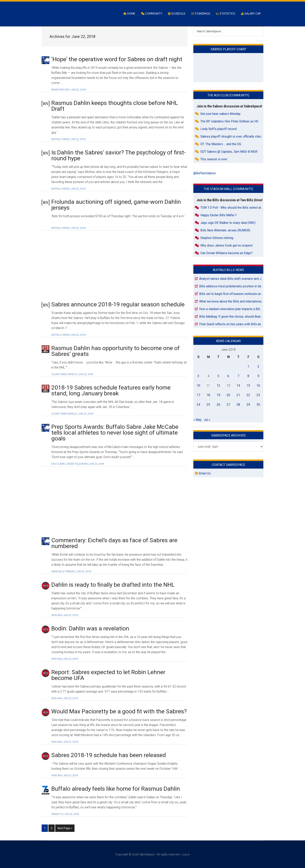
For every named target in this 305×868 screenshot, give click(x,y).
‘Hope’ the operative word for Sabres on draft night (117, 59)
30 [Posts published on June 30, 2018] (258, 405)
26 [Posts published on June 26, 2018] (218, 405)
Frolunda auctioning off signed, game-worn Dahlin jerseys (116, 205)
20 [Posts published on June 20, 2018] (228, 395)
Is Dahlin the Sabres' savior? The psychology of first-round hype (119, 156)
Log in (186, 854)
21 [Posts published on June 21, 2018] (238, 395)
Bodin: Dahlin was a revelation (90, 629)
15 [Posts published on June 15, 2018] (248, 386)
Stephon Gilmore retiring (217, 238)
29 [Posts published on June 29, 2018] (248, 405)
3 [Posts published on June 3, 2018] (198, 376)
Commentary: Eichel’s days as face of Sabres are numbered (114, 543)
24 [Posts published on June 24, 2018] (198, 405)
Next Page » (65, 828)
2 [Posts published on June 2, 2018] (258, 367)
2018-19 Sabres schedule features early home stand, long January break (111, 391)
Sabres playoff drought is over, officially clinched (233, 137)
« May (197, 420)
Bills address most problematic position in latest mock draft (240, 286)
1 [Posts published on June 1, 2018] (248, 367)
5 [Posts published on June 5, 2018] (218, 376)
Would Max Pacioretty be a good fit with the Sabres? (119, 712)
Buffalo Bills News (228, 270)
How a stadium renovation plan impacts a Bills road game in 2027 (243, 309)
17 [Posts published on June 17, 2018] (198, 395)
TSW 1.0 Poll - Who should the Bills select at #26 (234, 208)
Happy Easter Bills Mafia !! (218, 215)
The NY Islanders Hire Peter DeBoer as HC (229, 122)
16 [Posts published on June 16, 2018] (258, 386)
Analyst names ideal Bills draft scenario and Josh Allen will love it (244, 279)
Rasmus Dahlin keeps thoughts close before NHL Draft (115, 106)
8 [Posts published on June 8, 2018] (248, 376)
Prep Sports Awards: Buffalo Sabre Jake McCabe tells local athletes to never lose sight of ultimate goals (115, 433)
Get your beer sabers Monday (220, 114)
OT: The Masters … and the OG (221, 144)
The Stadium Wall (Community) (228, 189)
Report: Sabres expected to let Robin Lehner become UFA (108, 675)
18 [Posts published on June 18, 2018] (208, 395)
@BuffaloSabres (205, 174)
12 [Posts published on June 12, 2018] (218, 386)
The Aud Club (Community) (228, 96)
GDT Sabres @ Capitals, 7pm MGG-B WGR (229, 152)
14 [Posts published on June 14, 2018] (238, 386)
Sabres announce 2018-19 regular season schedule (118, 305)
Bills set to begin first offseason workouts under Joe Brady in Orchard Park (250, 294)
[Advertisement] (115, 266)
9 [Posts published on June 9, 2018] (258, 376)
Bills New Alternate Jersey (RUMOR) (225, 231)
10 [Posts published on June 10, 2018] (198, 386)
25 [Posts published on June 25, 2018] (208, 405)
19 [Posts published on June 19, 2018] (218, 395)
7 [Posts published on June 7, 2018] (238, 376)
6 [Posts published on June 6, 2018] (228, 376)
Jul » (207, 420)
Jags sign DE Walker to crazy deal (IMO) (228, 223)
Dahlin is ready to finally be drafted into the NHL (113, 585)
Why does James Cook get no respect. (227, 246)
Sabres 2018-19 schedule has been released (109, 755)
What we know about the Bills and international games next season (244, 302)
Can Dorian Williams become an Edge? (226, 253)
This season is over (214, 160)
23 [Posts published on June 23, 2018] (258, 395)
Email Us (203, 474)
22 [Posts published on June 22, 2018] (248, 395)
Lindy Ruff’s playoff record (218, 129)
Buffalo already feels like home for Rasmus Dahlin (116, 789)
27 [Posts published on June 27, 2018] (228, 405)
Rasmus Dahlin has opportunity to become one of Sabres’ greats (116, 351)
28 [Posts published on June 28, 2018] (238, 405)
